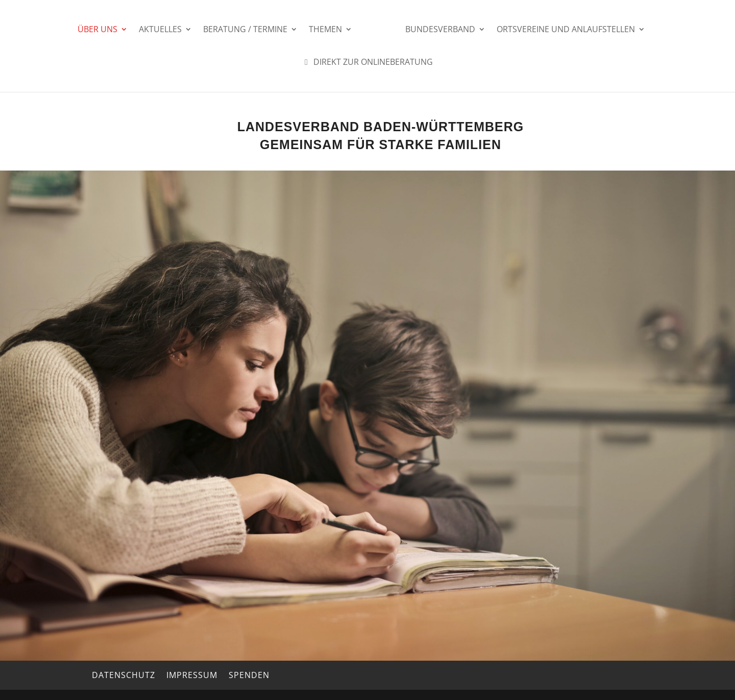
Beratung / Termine (245, 30)
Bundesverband (440, 30)
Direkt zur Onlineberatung (367, 63)
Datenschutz (124, 675)
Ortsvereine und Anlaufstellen (566, 30)
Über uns (97, 30)
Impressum (192, 675)
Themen (325, 30)
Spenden (249, 675)
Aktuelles (160, 30)
